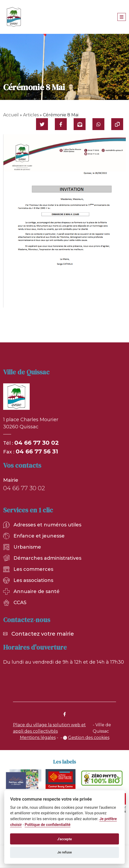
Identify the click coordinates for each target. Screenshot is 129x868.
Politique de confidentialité (48, 825)
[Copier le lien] (117, 124)
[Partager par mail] (80, 124)
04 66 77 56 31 (37, 451)
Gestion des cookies (89, 738)
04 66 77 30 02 (37, 443)
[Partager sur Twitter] (42, 124)
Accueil (11, 115)
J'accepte (65, 839)
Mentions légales (38, 738)
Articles (31, 115)
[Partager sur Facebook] (61, 124)
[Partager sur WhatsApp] (98, 124)
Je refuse (64, 852)
